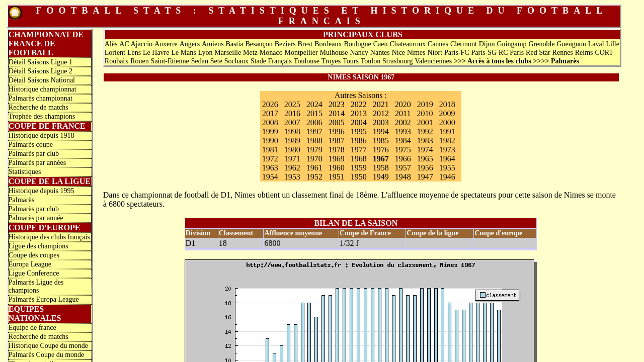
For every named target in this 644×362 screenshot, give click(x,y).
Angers (190, 44)
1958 (381, 168)
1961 (314, 168)
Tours (351, 61)
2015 (314, 113)
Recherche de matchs (38, 107)
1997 (314, 131)
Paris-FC (457, 53)
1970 (314, 159)
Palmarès (21, 200)
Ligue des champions (38, 246)
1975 (403, 150)
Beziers (285, 44)
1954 (270, 177)
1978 (337, 150)
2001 (425, 122)
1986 (359, 141)
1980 (292, 150)
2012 (381, 113)
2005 (337, 122)
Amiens (213, 44)
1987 (337, 141)
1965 (425, 159)
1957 (403, 168)
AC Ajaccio (136, 44)
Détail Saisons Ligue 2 (41, 71)
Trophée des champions (42, 116)
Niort (435, 53)
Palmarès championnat (41, 98)
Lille (612, 44)
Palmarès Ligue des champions (36, 286)
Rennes (563, 53)
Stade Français (271, 61)
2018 (447, 104)
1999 (270, 131)
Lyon (206, 53)
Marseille (228, 53)
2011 (403, 113)
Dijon (487, 44)
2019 (425, 104)
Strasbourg (397, 61)
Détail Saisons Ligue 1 (41, 62)
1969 (337, 159)
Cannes (438, 44)
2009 (447, 113)
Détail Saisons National (42, 80)
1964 (447, 159)
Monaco (271, 53)
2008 (270, 122)
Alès (111, 44)
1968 (359, 159)
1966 (403, 159)
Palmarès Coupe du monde (46, 355)
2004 (359, 122)
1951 (337, 177)
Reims (584, 53)
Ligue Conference (34, 273)
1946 (447, 177)
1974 (425, 150)
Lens (134, 53)
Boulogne (357, 44)
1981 (270, 150)
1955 (447, 168)
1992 (425, 131)
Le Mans (183, 53)
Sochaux (236, 61)
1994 (381, 131)
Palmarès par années (37, 163)
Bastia (235, 44)
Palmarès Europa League (44, 299)
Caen (381, 44)
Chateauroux (408, 44)
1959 (359, 168)
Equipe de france (32, 328)
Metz (250, 53)
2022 (359, 104)
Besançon (259, 44)
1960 (337, 168)
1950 (359, 177)
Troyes (331, 61)
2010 (425, 113)
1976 (381, 150)
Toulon (371, 61)
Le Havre (156, 53)
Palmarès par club (34, 154)
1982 (447, 141)
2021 (381, 104)
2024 (314, 104)
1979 (314, 150)
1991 (447, 131)
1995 (359, 131)
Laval (596, 44)
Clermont (464, 44)
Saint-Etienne (170, 61)
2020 (403, 104)
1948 (403, 177)
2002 (403, 122)
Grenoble (541, 44)
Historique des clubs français (49, 237)
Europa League (30, 264)
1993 (403, 131)
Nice (398, 53)
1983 (425, 141)
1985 (381, 141)
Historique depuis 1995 (42, 191)
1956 (425, 168)
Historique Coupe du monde (48, 346)
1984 (403, 141)
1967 (381, 159)
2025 (292, 104)
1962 (292, 168)
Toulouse (307, 61)
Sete (216, 61)
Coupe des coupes (34, 255)
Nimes (416, 53)
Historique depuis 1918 (42, 135)
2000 (447, 122)
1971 (292, 159)
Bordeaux (328, 44)
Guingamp (511, 44)
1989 (292, 141)
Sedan (200, 61)
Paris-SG (484, 53)
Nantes (380, 53)
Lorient (115, 53)
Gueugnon (571, 44)
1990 (270, 141)
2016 (292, 113)
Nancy (359, 53)
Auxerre (166, 44)
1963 (270, 168)
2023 (337, 104)
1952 (314, 177)
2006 (314, 122)
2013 (359, 113)
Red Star (538, 53)
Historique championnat (43, 89)
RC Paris (511, 53)
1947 (425, 177)
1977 (359, 150)
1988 (314, 141)
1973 (447, 150)
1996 (337, 131)
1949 (381, 177)
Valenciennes (433, 61)
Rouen (140, 61)
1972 (270, 159)
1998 (292, 131)
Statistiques (25, 172)
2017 (270, 113)
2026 (270, 104)
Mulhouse (334, 53)
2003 (381, 122)
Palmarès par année (36, 218)
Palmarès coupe (31, 145)
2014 (337, 113)
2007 (292, 122)
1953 (292, 177)
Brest (305, 44)
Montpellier (301, 53)
